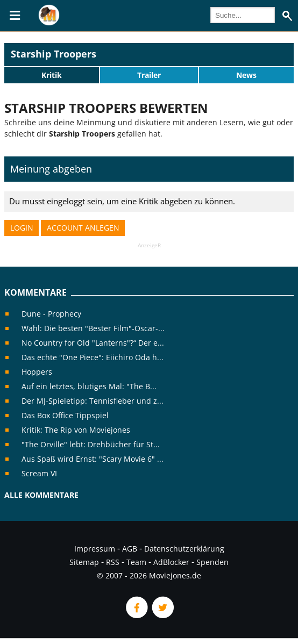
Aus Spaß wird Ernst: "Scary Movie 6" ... (93, 459)
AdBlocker (171, 562)
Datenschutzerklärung (184, 549)
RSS (113, 562)
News (246, 75)
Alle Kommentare (41, 495)
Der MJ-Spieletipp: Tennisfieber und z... (93, 401)
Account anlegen (83, 228)
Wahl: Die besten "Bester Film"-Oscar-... (93, 328)
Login (22, 228)
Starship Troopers (54, 54)
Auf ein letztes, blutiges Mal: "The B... (89, 386)
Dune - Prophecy (51, 314)
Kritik (52, 75)
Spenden (212, 562)
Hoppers (37, 372)
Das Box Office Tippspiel (65, 415)
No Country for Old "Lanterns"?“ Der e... (93, 343)
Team (136, 562)
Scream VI (39, 473)
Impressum (95, 549)
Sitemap (84, 562)
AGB (130, 549)
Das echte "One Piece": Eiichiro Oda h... (93, 357)
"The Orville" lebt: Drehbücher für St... (91, 444)
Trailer (149, 75)
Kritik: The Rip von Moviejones (76, 430)
